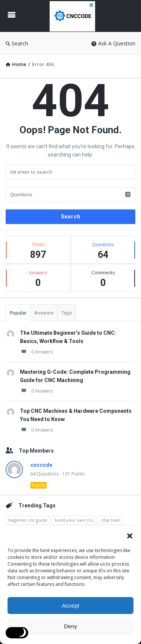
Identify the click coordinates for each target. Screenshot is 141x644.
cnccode (41, 465)
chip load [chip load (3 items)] (110, 520)
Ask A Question (113, 43)
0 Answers (36, 352)
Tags (67, 313)
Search (17, 43)
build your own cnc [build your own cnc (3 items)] (74, 520)
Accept (71, 606)
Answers (44, 313)
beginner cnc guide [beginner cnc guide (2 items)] (28, 520)
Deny (70, 626)
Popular (18, 313)
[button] (130, 536)
